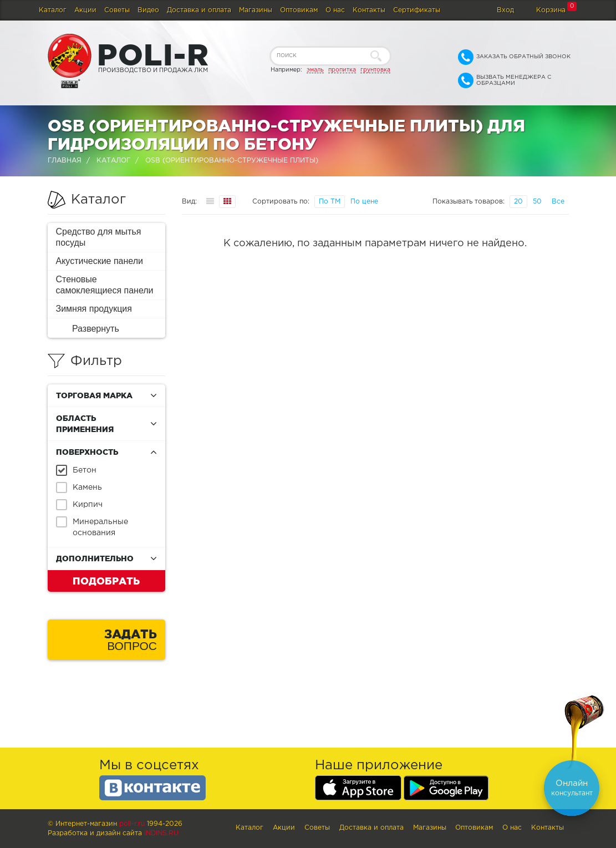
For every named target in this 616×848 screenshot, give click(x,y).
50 (537, 202)
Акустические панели (100, 261)
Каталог (53, 10)
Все (558, 202)
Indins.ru (161, 833)
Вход (505, 10)
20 (518, 202)
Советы (117, 10)
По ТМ (330, 202)
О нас (335, 10)
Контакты (369, 10)
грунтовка (375, 70)
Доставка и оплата (199, 10)
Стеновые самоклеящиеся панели (105, 285)
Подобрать (106, 581)
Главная (65, 161)
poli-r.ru (132, 824)
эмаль (315, 70)
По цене (364, 202)
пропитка (342, 70)
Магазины (256, 10)
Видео (148, 10)
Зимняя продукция (94, 309)
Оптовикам (299, 10)
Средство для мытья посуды (99, 237)
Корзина (551, 10)
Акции (85, 10)
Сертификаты (417, 10)
